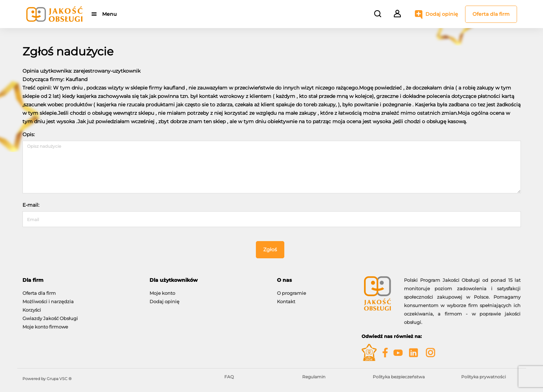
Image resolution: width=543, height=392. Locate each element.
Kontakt (286, 301)
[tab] (81, 280)
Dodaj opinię (442, 14)
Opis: (29, 134)
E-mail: (31, 205)
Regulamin (314, 377)
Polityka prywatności (484, 377)
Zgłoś (270, 250)
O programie (292, 293)
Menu (109, 14)
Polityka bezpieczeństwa (399, 377)
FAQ (229, 377)
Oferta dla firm (491, 14)
